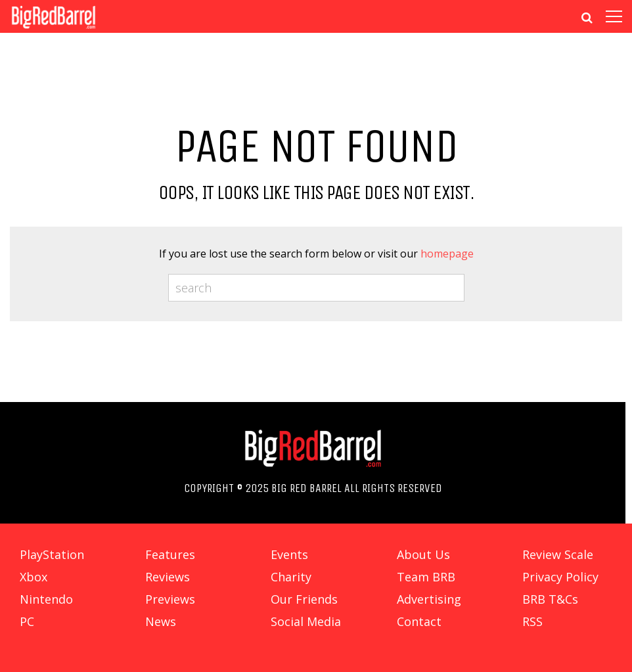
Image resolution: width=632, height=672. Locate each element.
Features (170, 554)
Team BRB (426, 577)
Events (289, 554)
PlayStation (52, 554)
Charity (291, 577)
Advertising (429, 599)
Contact (419, 621)
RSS (532, 621)
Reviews (168, 577)
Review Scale (558, 554)
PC (27, 621)
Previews (170, 599)
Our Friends (304, 599)
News (161, 621)
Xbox (34, 577)
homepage (447, 254)
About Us (423, 554)
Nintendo (46, 599)
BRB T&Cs (550, 599)
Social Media (306, 621)
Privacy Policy (560, 577)
